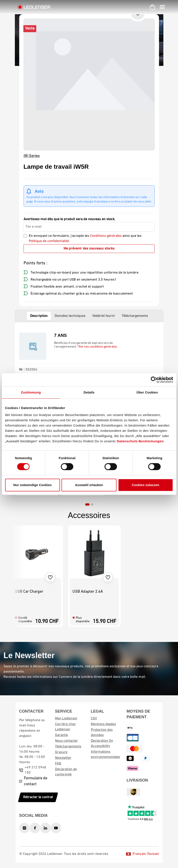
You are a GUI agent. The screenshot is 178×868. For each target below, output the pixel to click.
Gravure (61, 752)
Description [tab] (39, 316)
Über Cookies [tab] (147, 392)
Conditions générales (106, 236)
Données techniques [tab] (70, 316)
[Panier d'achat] (152, 7)
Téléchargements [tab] (135, 316)
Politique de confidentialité (49, 241)
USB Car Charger (29, 592)
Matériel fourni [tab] (104, 316)
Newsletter (63, 758)
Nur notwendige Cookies (33, 485)
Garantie (61, 735)
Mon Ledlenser (66, 719)
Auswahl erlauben (89, 485)
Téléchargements (68, 747)
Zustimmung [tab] (31, 392)
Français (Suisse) (143, 854)
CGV (94, 719)
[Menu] (162, 7)
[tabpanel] (89, 363)
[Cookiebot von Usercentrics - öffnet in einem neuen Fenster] (154, 380)
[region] (89, 84)
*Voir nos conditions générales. (97, 347)
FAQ (58, 764)
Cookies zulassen (145, 485)
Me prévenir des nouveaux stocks (89, 249)
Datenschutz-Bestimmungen (140, 441)
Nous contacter (67, 741)
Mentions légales (103, 724)
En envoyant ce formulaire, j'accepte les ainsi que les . (85, 239)
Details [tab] (89, 392)
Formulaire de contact (35, 781)
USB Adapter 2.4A (88, 592)
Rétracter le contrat (38, 797)
